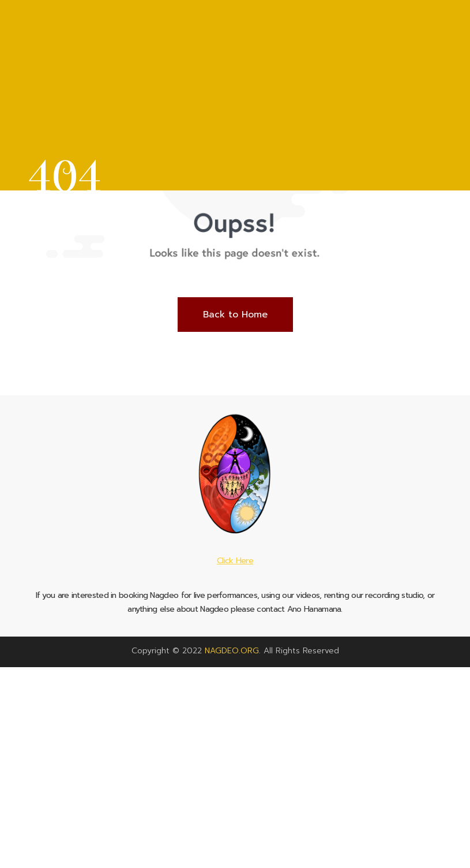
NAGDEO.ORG (232, 651)
